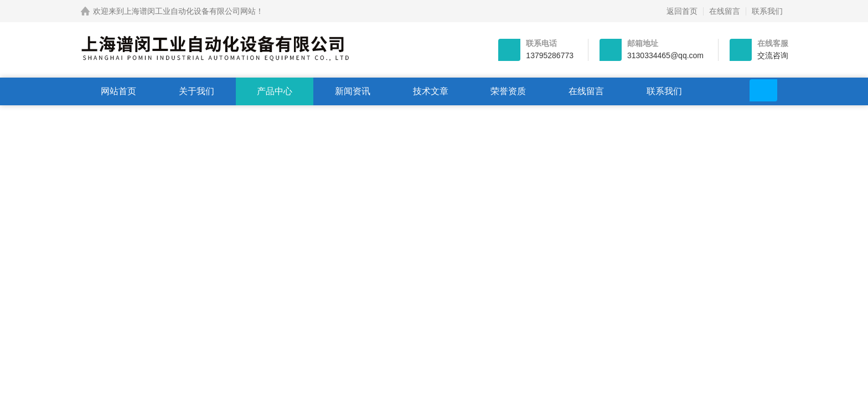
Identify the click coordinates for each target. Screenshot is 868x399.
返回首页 (682, 11)
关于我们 (197, 91)
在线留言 (725, 11)
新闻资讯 (353, 91)
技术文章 (431, 91)
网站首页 (118, 91)
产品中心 (275, 91)
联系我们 (767, 11)
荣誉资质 (508, 91)
